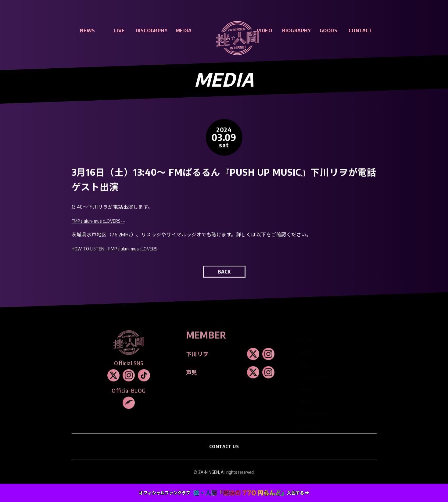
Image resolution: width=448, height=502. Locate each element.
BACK (224, 276)
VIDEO (264, 30)
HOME (307, 337)
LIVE (120, 30)
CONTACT (360, 30)
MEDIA (184, 30)
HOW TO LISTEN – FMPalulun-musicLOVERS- (120, 250)
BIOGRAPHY (296, 30)
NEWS (88, 30)
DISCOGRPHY (152, 30)
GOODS (328, 30)
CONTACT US (224, 451)
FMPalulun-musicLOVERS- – (101, 222)
